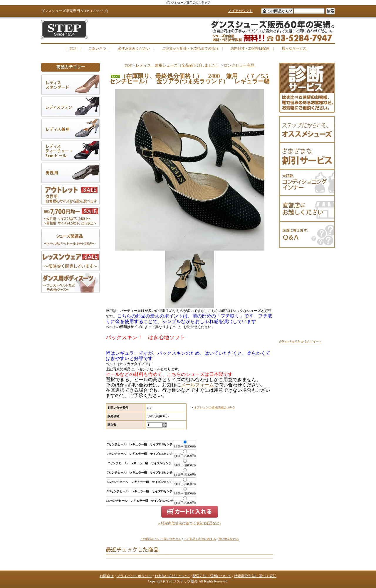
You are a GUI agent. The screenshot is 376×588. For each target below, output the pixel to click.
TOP (73, 48)
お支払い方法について (172, 576)
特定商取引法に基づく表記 (255, 576)
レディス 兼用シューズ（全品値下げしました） (178, 65)
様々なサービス (294, 48)
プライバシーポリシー (134, 576)
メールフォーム (197, 385)
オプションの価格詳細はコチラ (214, 407)
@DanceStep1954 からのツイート (300, 341)
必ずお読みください (134, 48)
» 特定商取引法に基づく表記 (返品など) (189, 523)
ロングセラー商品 (239, 65)
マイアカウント (240, 11)
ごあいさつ (97, 48)
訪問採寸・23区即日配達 (250, 48)
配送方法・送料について (212, 576)
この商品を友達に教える (200, 539)
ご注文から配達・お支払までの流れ (190, 48)
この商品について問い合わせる (161, 539)
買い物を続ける (229, 539)
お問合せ (107, 576)
